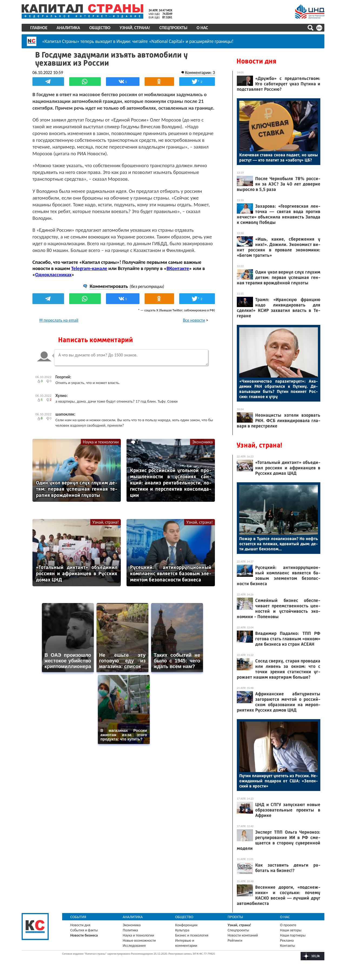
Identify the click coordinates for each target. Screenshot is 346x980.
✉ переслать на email (59, 320)
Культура (182, 930)
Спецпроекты (174, 28)
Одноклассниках (53, 275)
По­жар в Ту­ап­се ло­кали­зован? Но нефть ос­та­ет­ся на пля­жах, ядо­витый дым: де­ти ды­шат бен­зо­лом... (279, 544)
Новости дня (256, 61)
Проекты (235, 917)
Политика (130, 930)
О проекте (288, 925)
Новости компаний (243, 935)
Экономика (202, 442)
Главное (39, 28)
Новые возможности (139, 940)
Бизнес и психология (192, 935)
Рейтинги (235, 940)
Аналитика (68, 28)
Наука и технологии (101, 442)
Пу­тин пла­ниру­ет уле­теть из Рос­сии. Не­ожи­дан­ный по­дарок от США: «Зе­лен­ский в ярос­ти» (279, 781)
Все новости (194, 320)
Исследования (134, 946)
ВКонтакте (178, 268)
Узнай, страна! (135, 28)
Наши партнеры (293, 935)
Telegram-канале (89, 268)
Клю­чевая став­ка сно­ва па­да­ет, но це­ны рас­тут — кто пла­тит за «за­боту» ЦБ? (279, 157)
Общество (100, 28)
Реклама (287, 940)
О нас (202, 28)
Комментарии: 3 (200, 73)
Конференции (186, 925)
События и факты (84, 930)
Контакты (288, 946)
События (78, 917)
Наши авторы (291, 930)
